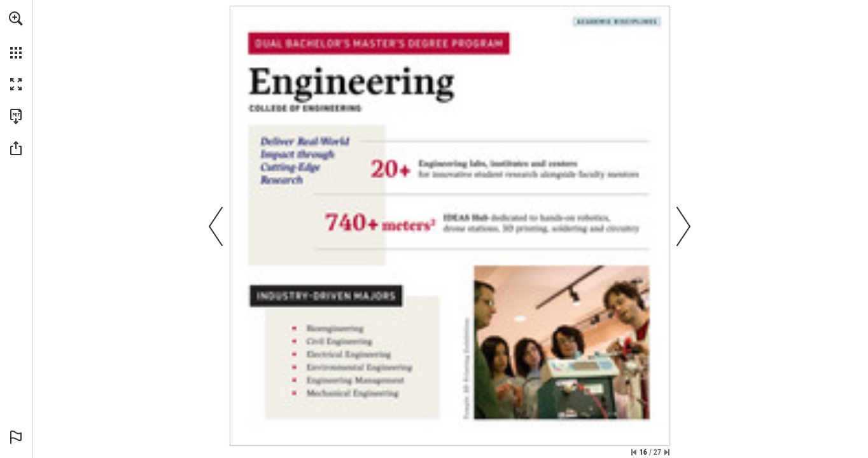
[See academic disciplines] (617, 22)
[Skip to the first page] (634, 452)
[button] (16, 18)
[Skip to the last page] (667, 452)
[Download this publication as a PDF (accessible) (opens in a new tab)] (16, 116)
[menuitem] (16, 35)
